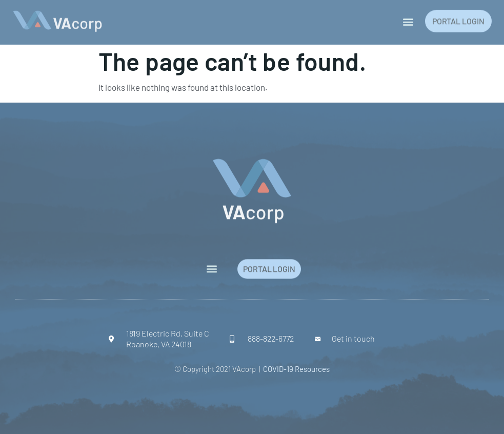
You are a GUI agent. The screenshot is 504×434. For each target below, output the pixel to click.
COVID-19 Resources (296, 369)
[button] (408, 20)
